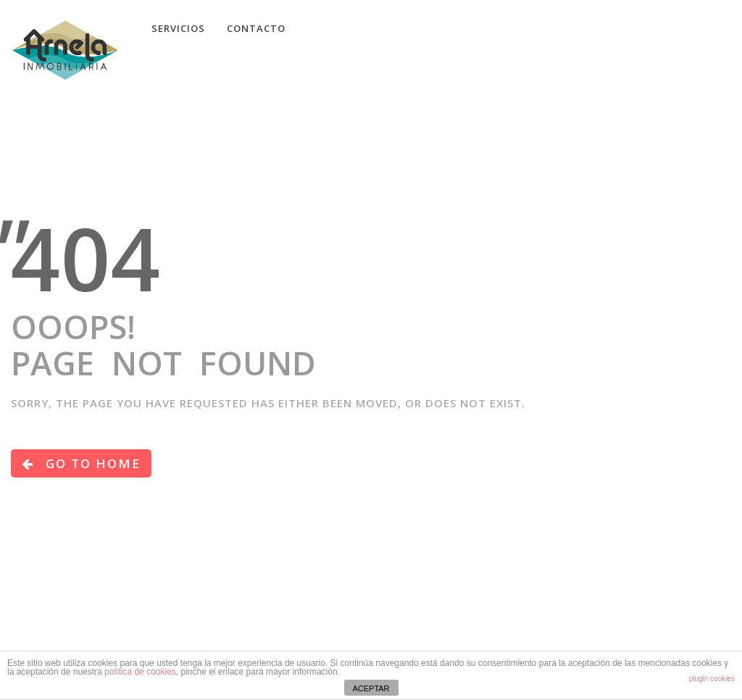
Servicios (178, 28)
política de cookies (140, 672)
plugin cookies (712, 679)
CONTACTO (256, 28)
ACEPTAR (371, 688)
